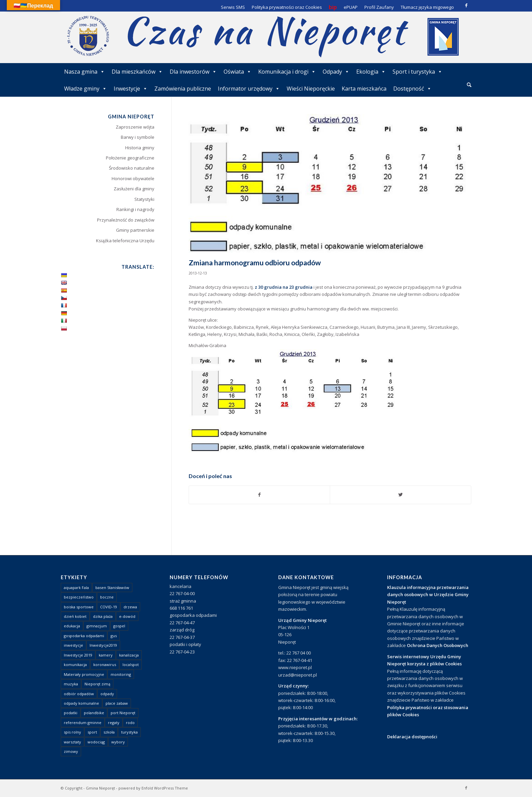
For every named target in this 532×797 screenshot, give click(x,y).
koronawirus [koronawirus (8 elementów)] (105, 665)
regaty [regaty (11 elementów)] (114, 723)
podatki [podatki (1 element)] (71, 713)
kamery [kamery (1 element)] (106, 655)
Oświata (237, 72)
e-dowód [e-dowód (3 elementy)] (127, 616)
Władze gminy (85, 89)
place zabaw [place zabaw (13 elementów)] (117, 703)
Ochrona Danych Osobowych (438, 645)
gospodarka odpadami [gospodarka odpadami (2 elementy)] (84, 636)
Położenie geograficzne (130, 158)
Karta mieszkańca (364, 89)
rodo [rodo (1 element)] (130, 723)
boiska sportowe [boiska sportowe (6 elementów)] (79, 607)
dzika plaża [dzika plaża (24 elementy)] (103, 616)
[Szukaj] (469, 85)
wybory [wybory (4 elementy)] (118, 742)
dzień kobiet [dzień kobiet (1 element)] (75, 616)
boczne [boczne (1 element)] (107, 597)
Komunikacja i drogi (287, 72)
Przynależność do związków (126, 220)
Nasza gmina (84, 72)
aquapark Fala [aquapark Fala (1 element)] (76, 587)
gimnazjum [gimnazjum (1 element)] (97, 626)
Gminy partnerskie (135, 230)
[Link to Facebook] (466, 5)
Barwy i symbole (138, 137)
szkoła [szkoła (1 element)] (109, 732)
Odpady (336, 72)
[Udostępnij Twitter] (401, 495)
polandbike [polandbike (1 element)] (94, 713)
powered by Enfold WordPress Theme (153, 788)
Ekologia (371, 72)
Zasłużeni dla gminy (134, 189)
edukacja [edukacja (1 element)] (72, 626)
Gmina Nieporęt (100, 788)
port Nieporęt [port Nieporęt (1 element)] (123, 713)
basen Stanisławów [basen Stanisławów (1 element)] (112, 587)
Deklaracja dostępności (412, 737)
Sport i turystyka (417, 72)
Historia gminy (140, 148)
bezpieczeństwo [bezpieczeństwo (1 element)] (79, 597)
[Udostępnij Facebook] (260, 495)
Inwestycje (131, 89)
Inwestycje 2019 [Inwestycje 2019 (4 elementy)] (78, 655)
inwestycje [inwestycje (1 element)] (73, 645)
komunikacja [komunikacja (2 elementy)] (75, 665)
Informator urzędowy (249, 89)
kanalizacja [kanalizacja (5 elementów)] (129, 655)
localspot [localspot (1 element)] (131, 665)
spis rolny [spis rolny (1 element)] (72, 732)
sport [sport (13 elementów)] (92, 732)
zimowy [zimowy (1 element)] (71, 751)
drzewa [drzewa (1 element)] (130, 607)
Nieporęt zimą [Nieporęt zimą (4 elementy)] (97, 684)
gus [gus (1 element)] (114, 636)
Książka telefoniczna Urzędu (125, 241)
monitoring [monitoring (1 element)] (121, 674)
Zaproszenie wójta (135, 127)
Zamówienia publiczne (183, 89)
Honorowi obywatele (133, 178)
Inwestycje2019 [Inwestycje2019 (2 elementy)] (103, 645)
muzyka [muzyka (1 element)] (71, 684)
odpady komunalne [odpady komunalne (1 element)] (81, 703)
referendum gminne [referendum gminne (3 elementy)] (83, 723)
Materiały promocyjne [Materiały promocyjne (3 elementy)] (84, 674)
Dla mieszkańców (137, 72)
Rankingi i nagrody (135, 209)
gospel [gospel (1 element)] (119, 626)
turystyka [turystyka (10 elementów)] (129, 732)
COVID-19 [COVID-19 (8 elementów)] (109, 607)
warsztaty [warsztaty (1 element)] (72, 742)
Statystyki (144, 199)
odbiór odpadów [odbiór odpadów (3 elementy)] (79, 694)
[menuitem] (469, 85)
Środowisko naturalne (132, 168)
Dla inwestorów (193, 72)
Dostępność (412, 89)
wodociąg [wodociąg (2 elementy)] (96, 742)
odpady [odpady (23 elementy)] (107, 694)
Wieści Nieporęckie (311, 89)
